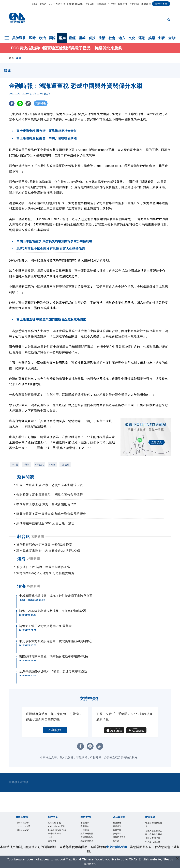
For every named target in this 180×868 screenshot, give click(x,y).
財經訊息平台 (121, 828)
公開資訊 (86, 820)
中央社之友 (119, 836)
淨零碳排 (90, 4)
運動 (142, 38)
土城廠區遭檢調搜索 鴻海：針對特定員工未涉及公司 (56, 584)
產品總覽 (118, 811)
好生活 (112, 4)
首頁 (11, 59)
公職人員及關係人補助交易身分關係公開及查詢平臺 (154, 826)
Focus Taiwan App (56, 826)
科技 (92, 38)
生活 (102, 38)
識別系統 (86, 816)
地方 (122, 38)
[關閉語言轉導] (177, 859)
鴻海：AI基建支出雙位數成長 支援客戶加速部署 (52, 600)
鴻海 (21, 575)
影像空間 (123, 4)
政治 (42, 38)
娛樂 (152, 38)
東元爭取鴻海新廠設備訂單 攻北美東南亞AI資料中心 (56, 630)
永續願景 (146, 4)
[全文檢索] (169, 20)
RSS (116, 841)
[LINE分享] (20, 104)
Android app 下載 (57, 818)
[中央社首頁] (17, 19)
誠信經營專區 (88, 832)
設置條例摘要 (88, 824)
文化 (132, 38)
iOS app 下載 (56, 811)
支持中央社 (161, 4)
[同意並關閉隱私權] (177, 847)
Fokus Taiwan (75, 4)
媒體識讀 (101, 4)
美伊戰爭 (19, 38)
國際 (52, 38)
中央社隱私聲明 (118, 847)
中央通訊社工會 (154, 837)
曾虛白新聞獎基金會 (154, 814)
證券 (82, 38)
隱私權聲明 (87, 836)
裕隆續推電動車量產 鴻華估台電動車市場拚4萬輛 (53, 645)
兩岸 (62, 38)
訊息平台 (118, 824)
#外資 (27, 465)
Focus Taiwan (38, 4)
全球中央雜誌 (56, 832)
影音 (162, 38)
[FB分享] (12, 104)
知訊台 (117, 832)
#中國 (15, 465)
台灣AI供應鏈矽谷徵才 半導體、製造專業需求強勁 (53, 660)
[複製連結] (29, 104)
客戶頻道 (134, 4)
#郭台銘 (39, 465)
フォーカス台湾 (57, 4)
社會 (112, 38)
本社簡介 (86, 811)
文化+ (52, 836)
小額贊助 (55, 719)
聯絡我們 (86, 841)
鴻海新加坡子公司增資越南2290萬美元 (45, 615)
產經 (72, 38)
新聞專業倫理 (88, 828)
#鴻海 (52, 465)
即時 (32, 38)
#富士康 (65, 465)
